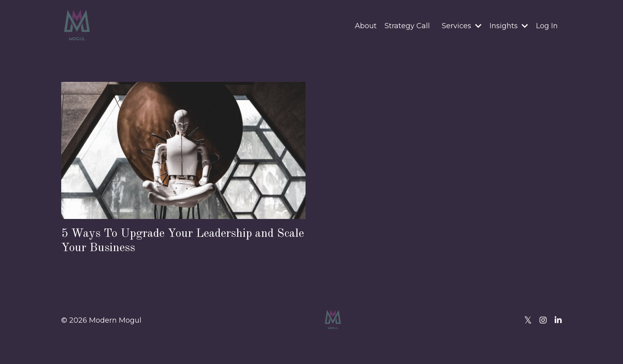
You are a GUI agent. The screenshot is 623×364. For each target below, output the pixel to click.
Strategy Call (407, 26)
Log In (547, 26)
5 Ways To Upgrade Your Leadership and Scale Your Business (183, 241)
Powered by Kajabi (536, 344)
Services (462, 26)
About (366, 26)
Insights (509, 26)
